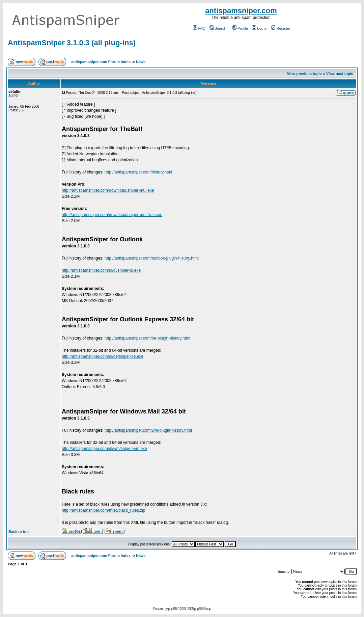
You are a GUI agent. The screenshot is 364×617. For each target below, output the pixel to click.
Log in (260, 28)
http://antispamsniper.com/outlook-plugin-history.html (152, 258)
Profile (240, 28)
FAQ (199, 28)
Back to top (19, 532)
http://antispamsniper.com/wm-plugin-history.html (148, 430)
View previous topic (304, 74)
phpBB (173, 609)
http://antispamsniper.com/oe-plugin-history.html (147, 338)
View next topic (340, 74)
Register (281, 28)
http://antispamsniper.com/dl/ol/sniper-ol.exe (101, 270)
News (141, 62)
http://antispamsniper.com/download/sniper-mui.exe (108, 190)
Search (218, 28)
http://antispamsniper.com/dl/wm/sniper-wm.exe (104, 449)
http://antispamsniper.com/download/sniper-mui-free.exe (112, 215)
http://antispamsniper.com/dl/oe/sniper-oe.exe (103, 356)
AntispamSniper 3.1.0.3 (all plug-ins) (72, 43)
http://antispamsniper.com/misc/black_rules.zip (103, 510)
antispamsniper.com (241, 11)
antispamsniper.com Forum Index (101, 62)
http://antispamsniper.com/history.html (138, 172)
